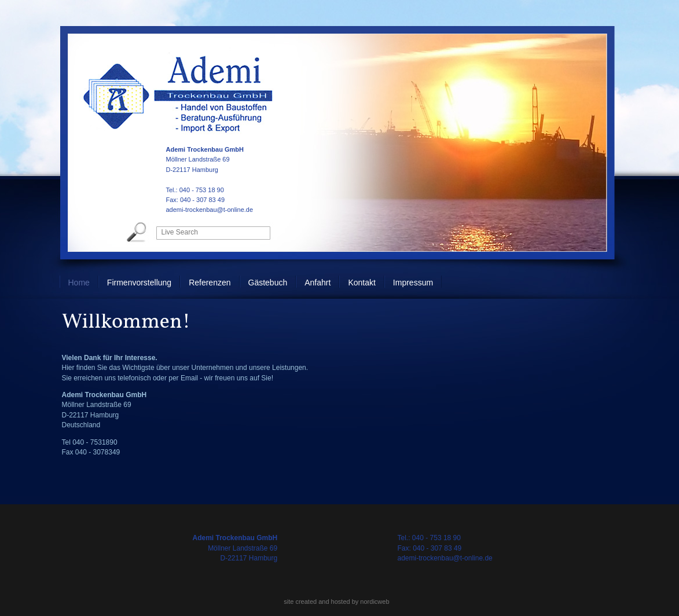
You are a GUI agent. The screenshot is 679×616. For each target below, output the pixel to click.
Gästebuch (268, 283)
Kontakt (361, 283)
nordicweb (375, 602)
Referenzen (210, 283)
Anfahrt (318, 283)
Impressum (413, 283)
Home (79, 283)
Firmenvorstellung (139, 283)
